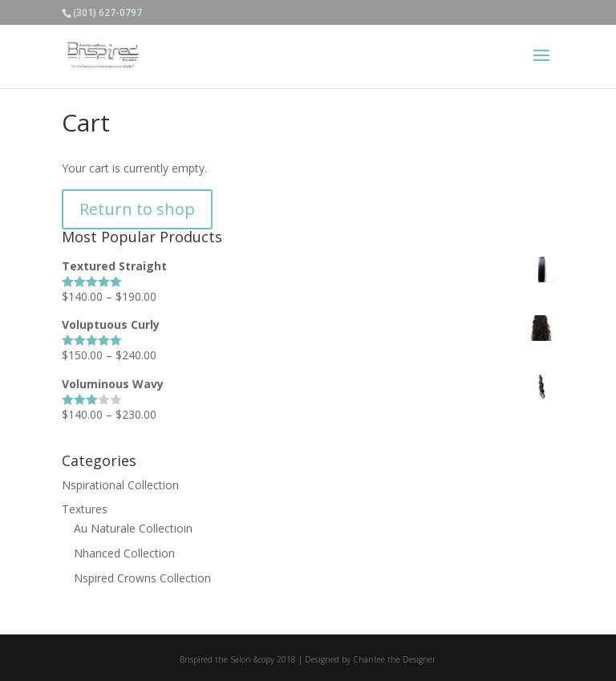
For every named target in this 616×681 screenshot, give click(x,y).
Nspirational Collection (120, 485)
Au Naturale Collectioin (133, 528)
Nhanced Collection (124, 553)
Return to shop (137, 209)
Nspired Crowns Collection (142, 578)
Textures (85, 509)
